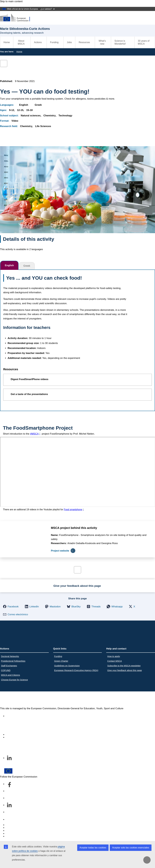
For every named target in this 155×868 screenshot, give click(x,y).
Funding (58, 656)
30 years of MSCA (144, 42)
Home (7, 42)
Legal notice (13, 836)
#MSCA (34, 434)
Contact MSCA (114, 661)
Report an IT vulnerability (20, 825)
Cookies (10, 831)
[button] (11, 606)
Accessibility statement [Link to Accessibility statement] (18, 716)
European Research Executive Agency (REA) (76, 670)
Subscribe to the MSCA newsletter (124, 666)
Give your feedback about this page (125, 670)
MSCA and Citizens (10, 675)
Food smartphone (73, 510)
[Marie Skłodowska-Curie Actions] (17, 18)
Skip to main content (11, 1)
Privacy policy (13, 834)
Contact (10, 820)
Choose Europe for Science (14, 680)
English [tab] (9, 265)
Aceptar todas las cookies (93, 848)
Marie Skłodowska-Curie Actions (39, 699)
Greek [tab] (27, 266)
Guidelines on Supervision (67, 666)
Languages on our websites (21, 828)
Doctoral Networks (10, 656)
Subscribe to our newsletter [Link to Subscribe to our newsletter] (21, 737)
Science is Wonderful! (120, 42)
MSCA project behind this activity (74, 528)
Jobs (69, 42)
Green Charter (61, 661)
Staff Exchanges (9, 666)
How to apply (114, 656)
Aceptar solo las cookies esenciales (131, 848)
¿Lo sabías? (48, 9)
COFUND (6, 670)
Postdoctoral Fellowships (13, 661)
